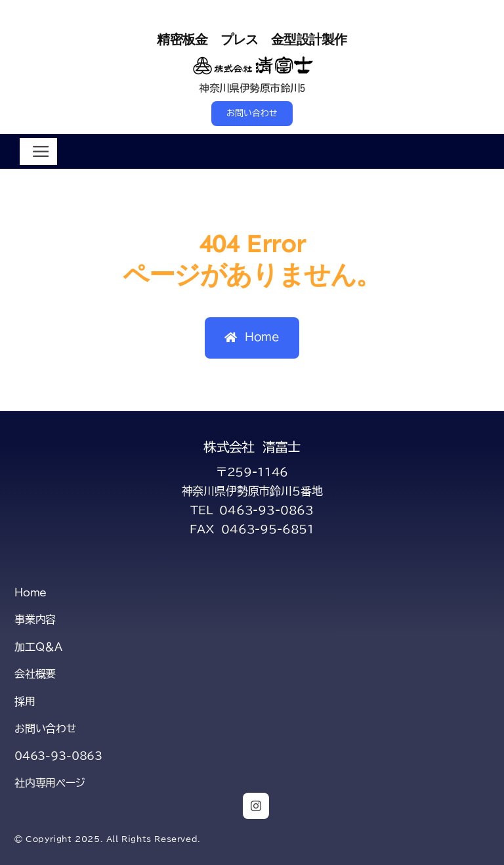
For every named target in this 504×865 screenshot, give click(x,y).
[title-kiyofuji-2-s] (252, 59)
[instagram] (256, 806)
